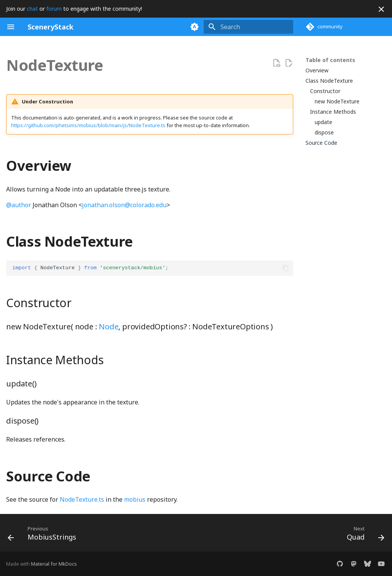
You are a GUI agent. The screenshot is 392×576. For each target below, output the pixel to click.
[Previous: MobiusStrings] (44, 535)
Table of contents (330, 60)
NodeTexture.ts (82, 499)
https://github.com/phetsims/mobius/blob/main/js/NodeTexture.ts (88, 125)
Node (109, 326)
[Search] (248, 27)
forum (54, 9)
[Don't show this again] (381, 9)
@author (19, 205)
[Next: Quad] (363, 535)
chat (32, 9)
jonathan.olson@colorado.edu (124, 205)
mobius (135, 499)
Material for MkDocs (54, 564)
